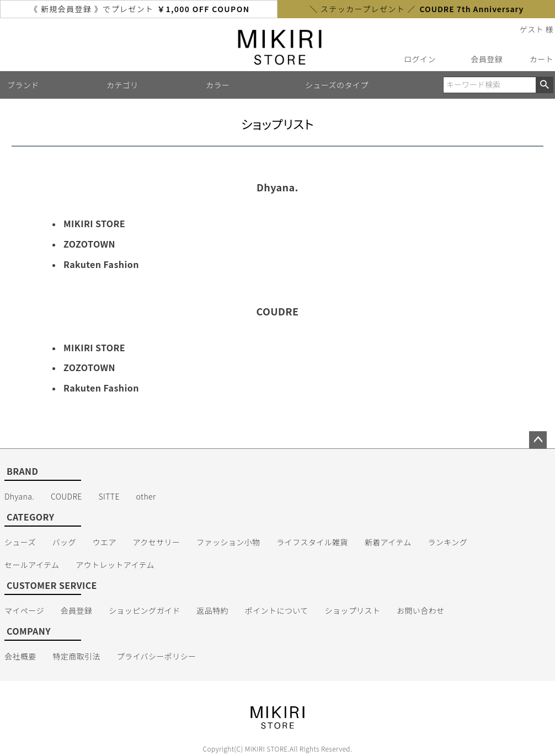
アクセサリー (157, 542)
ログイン (420, 59)
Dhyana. (19, 496)
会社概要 (20, 656)
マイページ (24, 610)
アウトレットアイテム (115, 565)
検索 (544, 85)
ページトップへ (538, 440)
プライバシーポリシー (157, 656)
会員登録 (487, 59)
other (146, 496)
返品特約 (212, 610)
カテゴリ (122, 85)
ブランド (23, 85)
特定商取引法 (76, 656)
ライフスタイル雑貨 (312, 542)
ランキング (447, 542)
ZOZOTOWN (89, 244)
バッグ (64, 542)
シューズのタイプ (337, 85)
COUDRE (66, 496)
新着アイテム (388, 542)
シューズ (20, 542)
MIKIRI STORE (94, 223)
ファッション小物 (228, 542)
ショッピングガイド (145, 610)
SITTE (109, 496)
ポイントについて (277, 610)
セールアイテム (32, 565)
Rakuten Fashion (101, 264)
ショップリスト (352, 610)
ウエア (105, 542)
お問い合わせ (421, 610)
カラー (218, 85)
